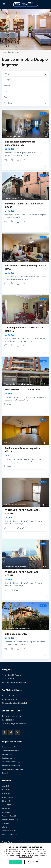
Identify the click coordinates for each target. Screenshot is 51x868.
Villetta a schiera (8, 834)
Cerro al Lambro (12, 322)
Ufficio (4, 823)
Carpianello (10, 629)
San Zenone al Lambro (14, 136)
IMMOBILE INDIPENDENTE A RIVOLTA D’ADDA (24, 205)
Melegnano (6, 754)
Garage (4, 808)
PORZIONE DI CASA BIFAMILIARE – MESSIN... (23, 512)
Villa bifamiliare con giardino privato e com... (25, 267)
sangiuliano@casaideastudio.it (16, 703)
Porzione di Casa (8, 816)
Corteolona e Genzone (10, 751)
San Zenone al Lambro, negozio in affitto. (23, 450)
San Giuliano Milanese (26, 384)
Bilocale (5, 801)
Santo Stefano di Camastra (16, 505)
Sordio (4, 773)
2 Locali (4, 790)
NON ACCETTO (33, 862)
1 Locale (5, 786)
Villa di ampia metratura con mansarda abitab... (20, 143)
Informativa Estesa (25, 857)
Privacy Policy (7, 842)
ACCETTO (16, 862)
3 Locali (4, 794)
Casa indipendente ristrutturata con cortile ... (24, 329)
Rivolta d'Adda (11, 198)
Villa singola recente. (16, 634)
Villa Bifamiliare (7, 831)
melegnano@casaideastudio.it (16, 682)
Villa (3, 827)
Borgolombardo (12, 384)
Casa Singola (6, 805)
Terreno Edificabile (9, 820)
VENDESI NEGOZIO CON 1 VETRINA (23, 389)
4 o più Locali (6, 797)
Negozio (5, 812)
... (29, 155)
